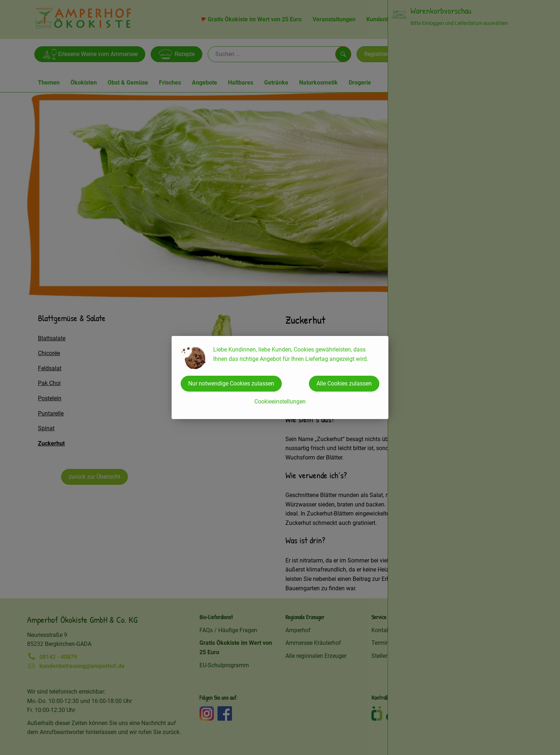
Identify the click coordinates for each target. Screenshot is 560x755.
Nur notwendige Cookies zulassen (231, 383)
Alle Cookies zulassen (344, 383)
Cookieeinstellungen (280, 402)
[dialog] (280, 377)
